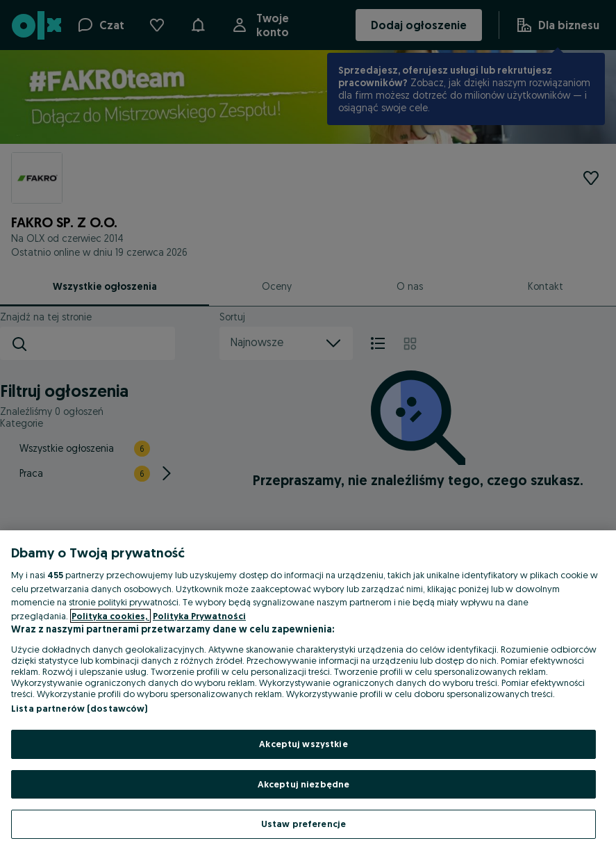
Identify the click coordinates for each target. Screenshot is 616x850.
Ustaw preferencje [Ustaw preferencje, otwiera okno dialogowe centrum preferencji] (303, 824)
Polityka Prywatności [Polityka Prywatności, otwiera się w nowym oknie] (199, 616)
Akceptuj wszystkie (303, 744)
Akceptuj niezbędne (303, 784)
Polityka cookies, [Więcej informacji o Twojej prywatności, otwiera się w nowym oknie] (110, 616)
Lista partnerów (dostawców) (80, 708)
